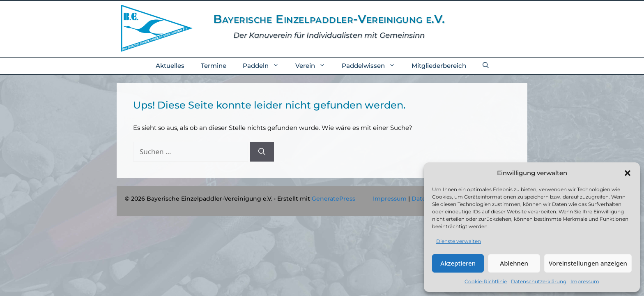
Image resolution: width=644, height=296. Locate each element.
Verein (314, 66)
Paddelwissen (373, 66)
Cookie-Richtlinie (486, 281)
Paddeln (265, 66)
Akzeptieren (458, 263)
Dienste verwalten (459, 241)
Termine (214, 66)
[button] (628, 173)
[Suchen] (262, 152)
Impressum (585, 281)
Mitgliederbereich (439, 66)
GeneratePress (333, 199)
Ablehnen (514, 263)
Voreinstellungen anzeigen (588, 263)
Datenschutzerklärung (539, 281)
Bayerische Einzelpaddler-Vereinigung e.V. (329, 19)
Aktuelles (170, 66)
